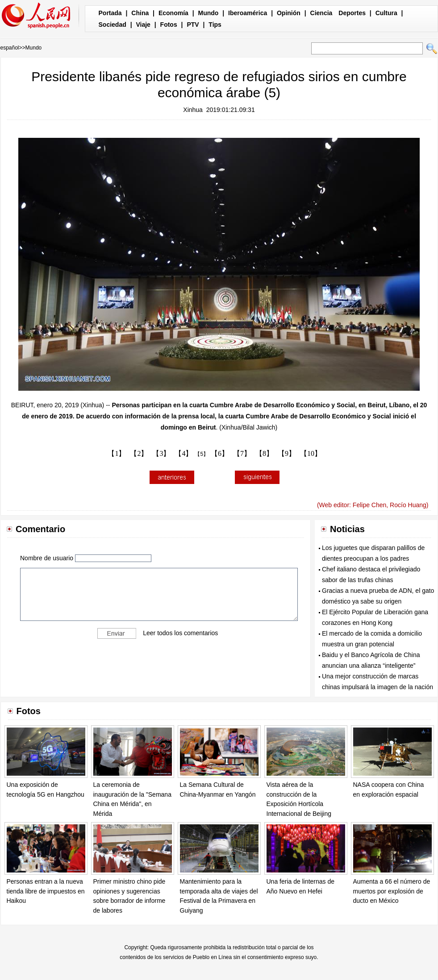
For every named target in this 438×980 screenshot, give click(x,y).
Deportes (352, 13)
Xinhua (193, 110)
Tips (215, 25)
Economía (173, 13)
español (10, 48)
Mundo (209, 13)
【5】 (202, 454)
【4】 (184, 453)
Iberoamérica (248, 13)
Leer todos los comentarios (180, 633)
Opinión (289, 13)
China (140, 13)
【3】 (161, 453)
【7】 (242, 453)
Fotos (169, 25)
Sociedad (113, 25)
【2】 (139, 453)
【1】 (117, 453)
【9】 (287, 453)
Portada (110, 13)
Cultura (386, 13)
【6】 (220, 453)
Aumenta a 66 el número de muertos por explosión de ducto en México (392, 891)
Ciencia (321, 13)
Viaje (143, 25)
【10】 (311, 453)
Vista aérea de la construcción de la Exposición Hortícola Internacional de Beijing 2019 (299, 804)
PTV (193, 25)
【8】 (264, 453)
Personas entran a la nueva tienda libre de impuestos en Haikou (46, 891)
